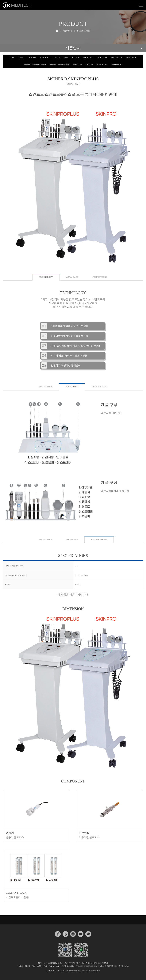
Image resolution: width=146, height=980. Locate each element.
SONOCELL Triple (60, 58)
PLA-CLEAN (102, 64)
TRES (22, 58)
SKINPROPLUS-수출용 (59, 64)
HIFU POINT (117, 58)
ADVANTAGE (72, 277)
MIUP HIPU (88, 58)
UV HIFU (32, 58)
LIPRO (13, 58)
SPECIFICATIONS (99, 277)
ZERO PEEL (102, 58)
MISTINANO (117, 64)
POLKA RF (44, 58)
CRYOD (89, 64)
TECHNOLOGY (46, 387)
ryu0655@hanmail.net (86, 966)
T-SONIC (76, 58)
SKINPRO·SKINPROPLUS (35, 64)
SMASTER (78, 64)
